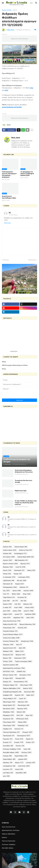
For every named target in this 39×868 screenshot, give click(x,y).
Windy (4, 369)
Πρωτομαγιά (9, 736)
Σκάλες (30, 742)
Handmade (19, 570)
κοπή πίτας (24, 766)
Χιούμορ (7, 756)
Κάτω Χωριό (26, 685)
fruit (18, 604)
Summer (28, 591)
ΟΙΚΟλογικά (22, 719)
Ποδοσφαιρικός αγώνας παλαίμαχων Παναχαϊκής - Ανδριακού (9, 174)
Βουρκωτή (8, 655)
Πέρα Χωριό (9, 725)
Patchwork (8, 584)
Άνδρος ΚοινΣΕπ (10, 624)
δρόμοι (19, 763)
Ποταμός (27, 732)
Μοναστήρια (24, 705)
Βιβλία (19, 651)
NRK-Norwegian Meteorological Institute (15, 365)
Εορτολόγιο (14, 351)
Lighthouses (9, 580)
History (31, 570)
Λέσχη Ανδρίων (10, 699)
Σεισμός (7, 742)
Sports (15, 10)
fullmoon (28, 604)
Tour (6, 594)
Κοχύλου (19, 695)
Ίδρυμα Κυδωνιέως (27, 624)
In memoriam (9, 577)
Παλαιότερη (32, 260)
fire (15, 601)
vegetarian (18, 618)
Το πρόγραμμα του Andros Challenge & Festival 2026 (27, 174)
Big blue (25, 564)
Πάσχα (22, 722)
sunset (18, 614)
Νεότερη (6, 260)
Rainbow (24, 587)
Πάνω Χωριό (9, 722)
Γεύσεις (8, 661)
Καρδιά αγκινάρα (21, 491)
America (7, 547)
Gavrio (7, 570)
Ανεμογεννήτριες (10, 631)
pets (7, 611)
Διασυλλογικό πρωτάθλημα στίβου (9, 197)
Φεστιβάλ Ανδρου (11, 752)
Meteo (4, 362)
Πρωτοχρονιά (24, 736)
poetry (17, 611)
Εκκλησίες (25, 675)
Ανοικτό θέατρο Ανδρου (13, 634)
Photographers (10, 587)
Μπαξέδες (9, 712)
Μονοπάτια (9, 709)
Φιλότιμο (26, 752)
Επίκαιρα (20, 678)
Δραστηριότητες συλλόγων (14, 668)
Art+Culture (9, 557)
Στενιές (20, 746)
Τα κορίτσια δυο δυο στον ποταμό (24, 481)
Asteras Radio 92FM (26, 557)
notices (29, 607)
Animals (7, 554)
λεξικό (19, 769)
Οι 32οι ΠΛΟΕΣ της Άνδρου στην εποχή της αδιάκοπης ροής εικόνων (26, 503)
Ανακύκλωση (9, 628)
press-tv (29, 611)
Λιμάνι (22, 699)
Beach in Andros (10, 564)
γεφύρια (23, 759)
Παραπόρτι (23, 725)
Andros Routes (21, 547)
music (18, 607)
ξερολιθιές (21, 773)
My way (22, 580)
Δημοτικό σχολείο (11, 665)
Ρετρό (19, 739)
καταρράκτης (9, 766)
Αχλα (22, 648)
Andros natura (10, 550)
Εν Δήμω (8, 678)
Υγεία (27, 749)
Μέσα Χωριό (9, 702)
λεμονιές (8, 769)
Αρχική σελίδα (7, 10)
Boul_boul (16, 138)
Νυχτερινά (8, 719)
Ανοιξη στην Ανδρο (11, 638)
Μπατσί (21, 712)
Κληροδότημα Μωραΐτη (12, 692)
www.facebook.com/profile (12, 107)
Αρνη (19, 645)
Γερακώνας (20, 658)
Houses (18, 574)
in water (7, 607)
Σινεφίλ (19, 742)
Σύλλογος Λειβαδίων (12, 749)
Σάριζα (29, 739)
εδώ (32, 88)
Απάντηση (7, 223)
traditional (30, 614)
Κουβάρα (8, 695)
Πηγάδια (7, 729)
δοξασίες (8, 763)
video (30, 618)
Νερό (29, 715)
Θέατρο (7, 682)
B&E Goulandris (21, 560)
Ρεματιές (8, 739)
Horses (7, 574)
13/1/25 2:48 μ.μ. (13, 215)
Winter (16, 594)
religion (8, 614)
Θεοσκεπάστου (21, 682)
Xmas (27, 594)
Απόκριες (8, 645)
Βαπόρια (8, 651)
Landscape (24, 577)
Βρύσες (7, 658)
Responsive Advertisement (19, 39)
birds (6, 601)
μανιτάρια (8, 773)
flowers (7, 604)
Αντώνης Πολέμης (11, 641)
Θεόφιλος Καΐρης (10, 685)
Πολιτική (19, 729)
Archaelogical (20, 554)
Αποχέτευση (27, 641)
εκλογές (31, 763)
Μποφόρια (8, 715)
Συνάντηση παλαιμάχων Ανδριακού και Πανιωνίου (24, 471)
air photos (22, 597)
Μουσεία (22, 709)
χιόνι (6, 776)
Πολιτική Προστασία (11, 732)
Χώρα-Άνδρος (9, 759)
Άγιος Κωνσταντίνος (12, 621)
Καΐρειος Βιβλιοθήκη (12, 688)
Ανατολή (22, 628)
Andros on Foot (25, 550)
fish (23, 601)
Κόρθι (30, 695)
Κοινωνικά (29, 692)
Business (8, 567)
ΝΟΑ (20, 715)
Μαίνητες (23, 702)
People (20, 584)
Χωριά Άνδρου (21, 756)
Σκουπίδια (8, 746)
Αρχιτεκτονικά (10, 648)
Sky (6, 591)
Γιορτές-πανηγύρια (23, 661)
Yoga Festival (9, 597)
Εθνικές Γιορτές (10, 675)
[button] (3, 3)
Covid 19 (20, 567)
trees (7, 618)
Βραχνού (20, 655)
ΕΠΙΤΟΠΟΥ (9, 672)
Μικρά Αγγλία (9, 705)
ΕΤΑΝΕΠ (21, 672)
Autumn (8, 560)
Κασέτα (28, 688)
